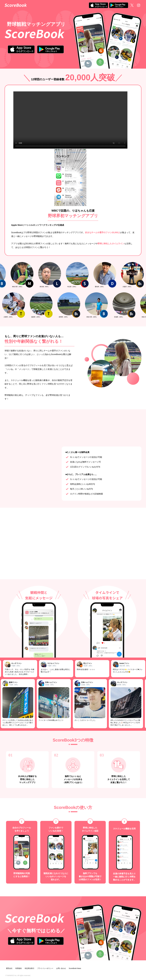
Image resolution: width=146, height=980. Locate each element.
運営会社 (9, 968)
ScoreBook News (75, 968)
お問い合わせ (61, 968)
